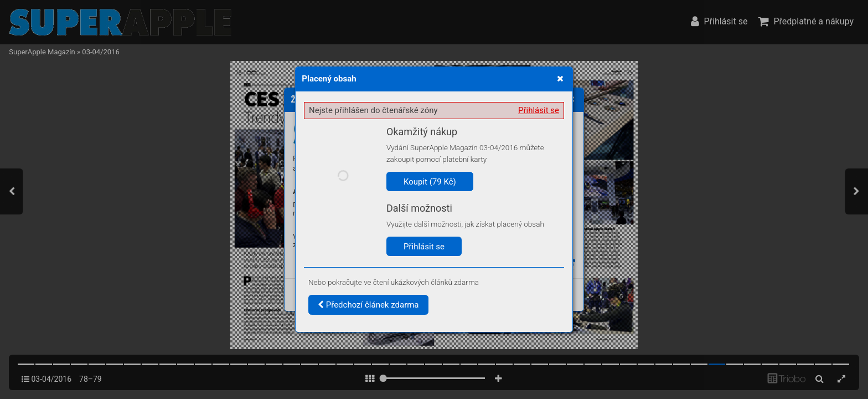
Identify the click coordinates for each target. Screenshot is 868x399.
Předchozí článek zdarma (368, 305)
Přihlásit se (539, 110)
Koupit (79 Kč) (430, 182)
